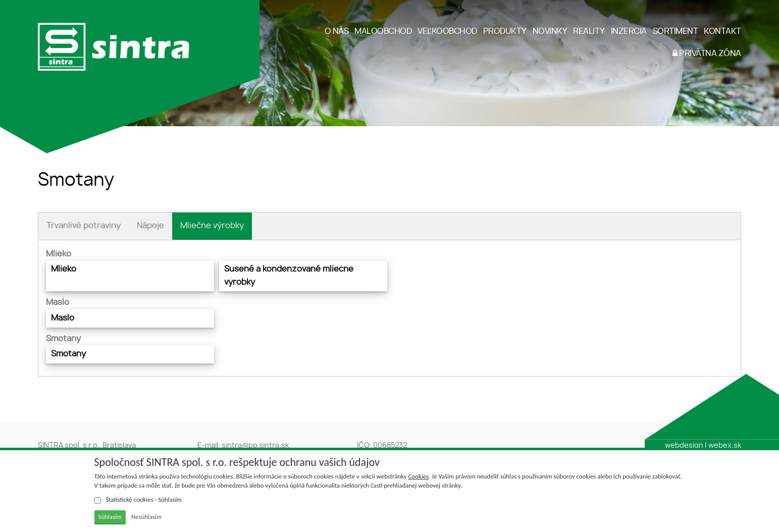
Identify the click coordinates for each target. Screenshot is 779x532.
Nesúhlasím (146, 517)
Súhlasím (110, 517)
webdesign (684, 446)
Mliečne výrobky (212, 226)
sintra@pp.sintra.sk (255, 446)
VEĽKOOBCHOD (447, 31)
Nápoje (150, 226)
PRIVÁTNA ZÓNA (707, 53)
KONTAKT (722, 31)
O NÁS (337, 31)
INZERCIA (629, 31)
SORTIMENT (676, 31)
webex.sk (725, 446)
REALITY (589, 31)
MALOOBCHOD (383, 31)
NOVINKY (550, 31)
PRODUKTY (505, 31)
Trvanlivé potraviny (84, 226)
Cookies (419, 476)
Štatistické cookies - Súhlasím (138, 500)
